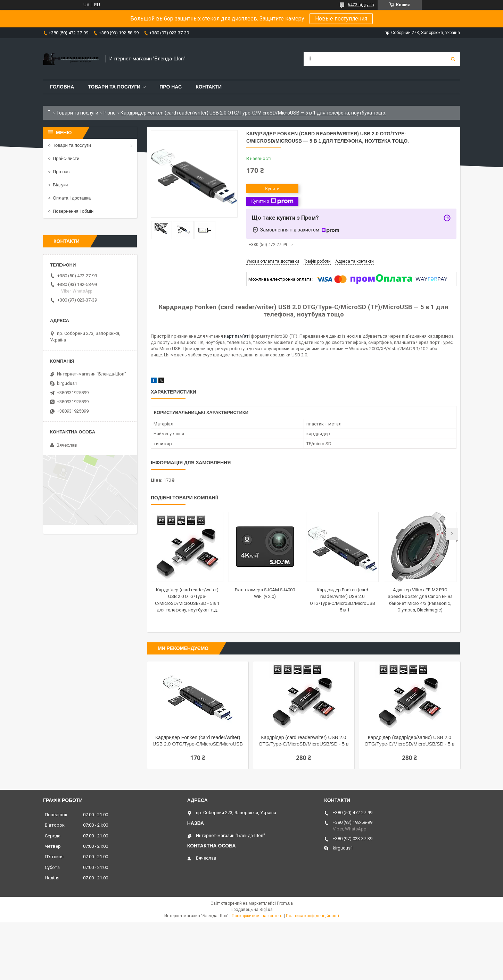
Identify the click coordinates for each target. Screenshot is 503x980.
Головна (62, 87)
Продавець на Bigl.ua (252, 910)
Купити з (272, 201)
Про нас (171, 87)
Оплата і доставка (72, 198)
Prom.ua (285, 903)
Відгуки (60, 185)
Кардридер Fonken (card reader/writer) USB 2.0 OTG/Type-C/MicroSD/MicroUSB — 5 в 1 (198, 741)
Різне (110, 113)
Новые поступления (341, 19)
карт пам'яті (237, 336)
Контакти (209, 87)
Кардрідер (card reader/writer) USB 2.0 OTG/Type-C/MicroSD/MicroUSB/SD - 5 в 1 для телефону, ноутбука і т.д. (304, 741)
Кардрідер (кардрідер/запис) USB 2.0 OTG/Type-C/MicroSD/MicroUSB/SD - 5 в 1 (410, 741)
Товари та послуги (114, 87)
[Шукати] (453, 59)
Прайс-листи (66, 158)
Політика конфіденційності (312, 916)
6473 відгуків (361, 5)
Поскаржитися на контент (257, 916)
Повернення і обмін (73, 211)
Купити (272, 189)
